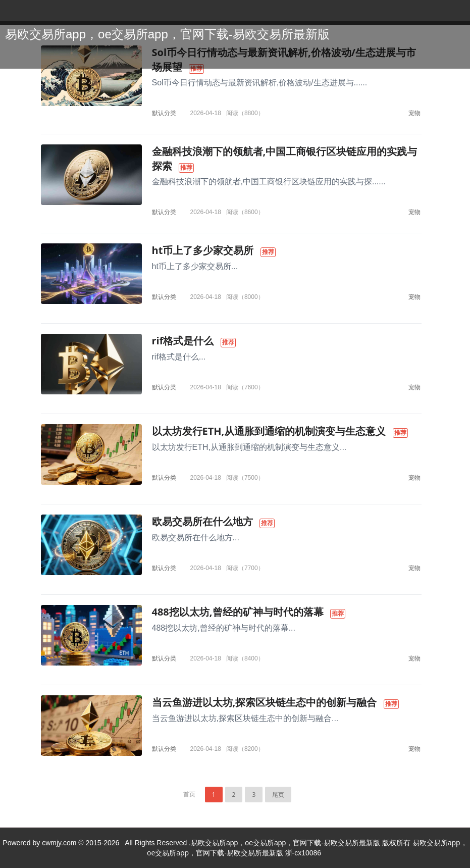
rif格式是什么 (183, 341)
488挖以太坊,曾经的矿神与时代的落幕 (238, 612)
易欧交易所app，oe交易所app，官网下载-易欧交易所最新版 (167, 34)
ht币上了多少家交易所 (203, 250)
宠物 (414, 113)
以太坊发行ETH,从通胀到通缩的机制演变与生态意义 (269, 431)
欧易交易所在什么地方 (202, 521)
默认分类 (164, 113)
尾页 (278, 795)
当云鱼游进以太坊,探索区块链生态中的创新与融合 (265, 702)
